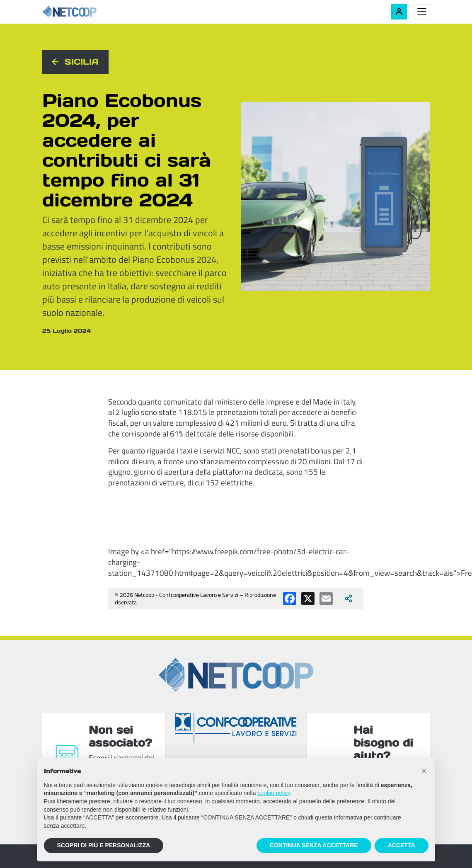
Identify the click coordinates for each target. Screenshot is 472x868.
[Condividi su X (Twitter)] (308, 599)
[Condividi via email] (326, 599)
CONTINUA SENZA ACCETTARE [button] (314, 845)
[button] (424, 771)
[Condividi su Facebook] (290, 599)
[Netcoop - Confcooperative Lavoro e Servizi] (88, 12)
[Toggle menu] (422, 12)
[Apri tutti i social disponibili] (349, 599)
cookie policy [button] (274, 793)
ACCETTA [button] (402, 845)
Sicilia (82, 62)
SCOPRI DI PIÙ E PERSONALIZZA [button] (104, 845)
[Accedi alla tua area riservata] (399, 12)
